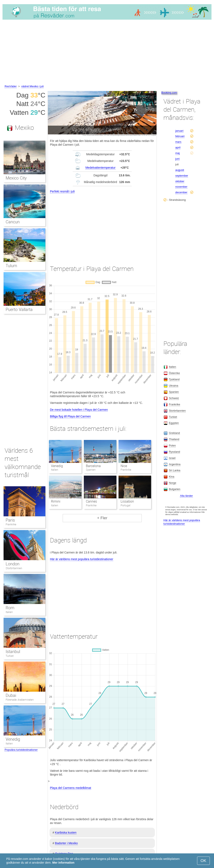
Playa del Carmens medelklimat (71, 788)
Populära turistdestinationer (21, 750)
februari (180, 136)
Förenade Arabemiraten (20, 700)
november (181, 187)
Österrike (174, 373)
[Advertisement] (107, 53)
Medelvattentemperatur (101, 168)
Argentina (175, 464)
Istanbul (13, 652)
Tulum (11, 266)
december (181, 192)
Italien (9, 612)
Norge (173, 483)
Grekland (174, 433)
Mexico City (16, 178)
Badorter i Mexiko (66, 843)
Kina (172, 477)
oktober (180, 181)
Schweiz (174, 398)
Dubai (11, 695)
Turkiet (10, 656)
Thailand (174, 439)
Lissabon (127, 501)
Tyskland (174, 379)
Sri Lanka (175, 470)
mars (178, 142)
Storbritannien (14, 568)
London (13, 564)
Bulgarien (175, 489)
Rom (10, 608)
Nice (124, 466)
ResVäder (11, 86)
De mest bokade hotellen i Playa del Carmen (79, 410)
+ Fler (102, 518)
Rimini (56, 501)
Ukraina (174, 386)
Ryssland (174, 452)
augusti (180, 170)
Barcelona (93, 466)
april (178, 147)
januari (179, 131)
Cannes (91, 501)
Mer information (63, 863)
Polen (172, 445)
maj (178, 153)
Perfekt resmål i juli (62, 191)
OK (203, 861)
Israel (172, 458)
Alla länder (186, 496)
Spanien (174, 392)
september (182, 176)
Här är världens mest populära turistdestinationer (82, 559)
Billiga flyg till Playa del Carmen (70, 416)
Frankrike (11, 524)
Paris (10, 520)
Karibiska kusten (66, 833)
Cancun (13, 222)
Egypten (174, 423)
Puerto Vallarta (19, 310)
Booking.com (169, 93)
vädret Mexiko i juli (32, 86)
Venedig (57, 466)
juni (177, 159)
